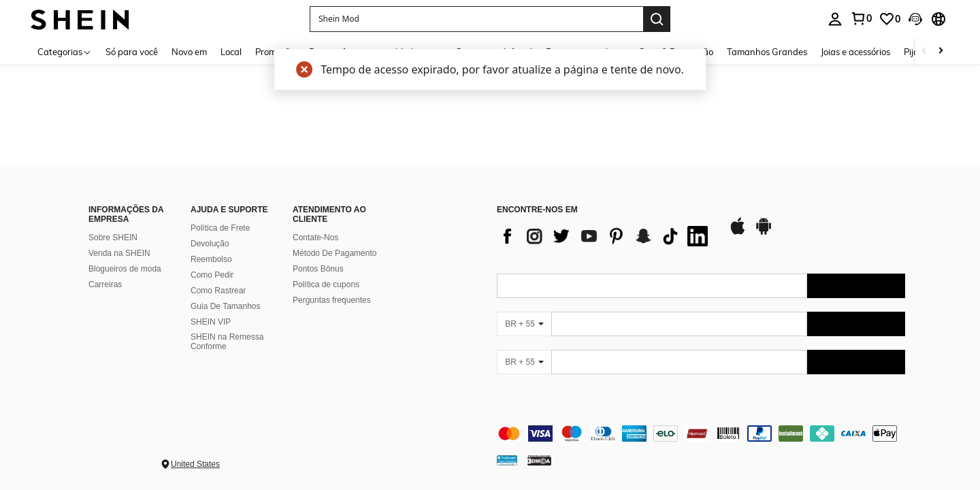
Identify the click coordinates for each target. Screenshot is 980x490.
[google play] (764, 233)
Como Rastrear (218, 291)
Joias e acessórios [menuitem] (855, 52)
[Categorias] (65, 51)
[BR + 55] (524, 324)
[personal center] (835, 19)
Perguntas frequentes (332, 300)
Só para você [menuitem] (132, 52)
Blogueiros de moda (125, 269)
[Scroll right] (941, 51)
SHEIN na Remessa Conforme (227, 342)
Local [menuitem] (231, 52)
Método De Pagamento (334, 253)
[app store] (738, 233)
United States (195, 464)
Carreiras (105, 284)
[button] (476, 19)
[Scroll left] (924, 51)
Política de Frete (220, 228)
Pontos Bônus (318, 269)
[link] (861, 18)
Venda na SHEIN (119, 253)
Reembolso (211, 259)
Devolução (210, 244)
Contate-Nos (315, 238)
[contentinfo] (701, 434)
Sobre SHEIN (113, 238)
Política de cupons (326, 284)
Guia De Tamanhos (226, 306)
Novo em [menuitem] (189, 52)
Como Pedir (212, 275)
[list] (606, 236)
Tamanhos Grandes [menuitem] (767, 52)
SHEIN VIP (211, 322)
